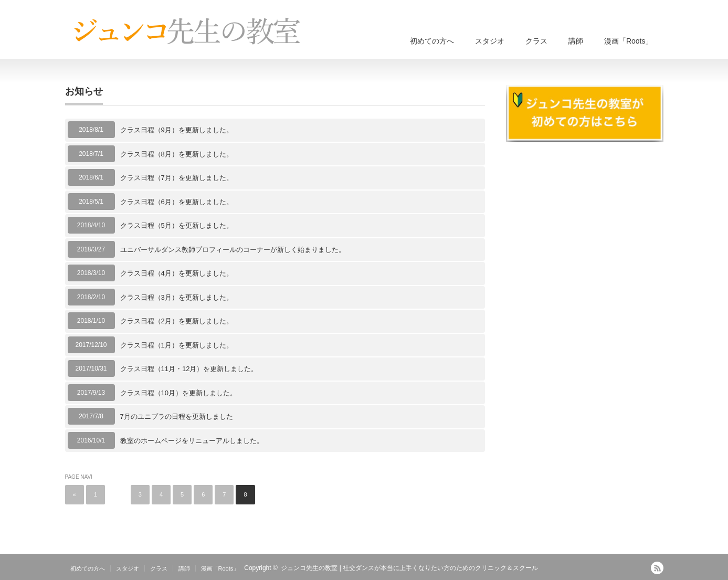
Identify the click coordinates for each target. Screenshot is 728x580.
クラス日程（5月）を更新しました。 (177, 225)
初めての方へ (432, 41)
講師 (576, 41)
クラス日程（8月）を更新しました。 (177, 154)
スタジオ (490, 41)
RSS (657, 568)
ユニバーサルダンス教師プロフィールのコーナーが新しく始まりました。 (233, 250)
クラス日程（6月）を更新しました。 (177, 202)
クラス (536, 41)
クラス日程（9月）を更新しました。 (177, 130)
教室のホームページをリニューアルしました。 (192, 441)
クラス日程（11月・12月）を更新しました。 (189, 369)
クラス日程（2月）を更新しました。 (177, 321)
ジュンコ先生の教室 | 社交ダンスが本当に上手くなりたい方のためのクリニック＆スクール (409, 568)
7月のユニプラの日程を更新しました (177, 416)
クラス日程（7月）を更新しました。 (177, 178)
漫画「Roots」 (629, 41)
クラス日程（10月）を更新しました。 (178, 393)
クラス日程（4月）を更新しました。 (177, 273)
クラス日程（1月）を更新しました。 (177, 345)
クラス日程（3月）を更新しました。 (177, 297)
